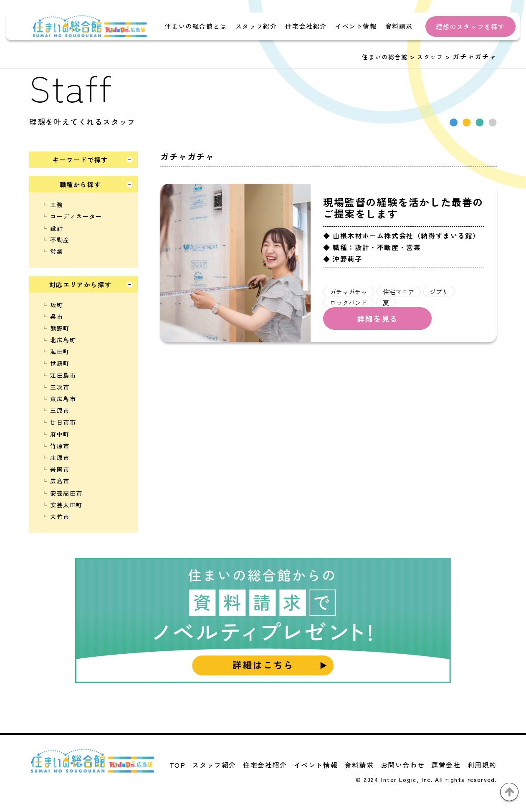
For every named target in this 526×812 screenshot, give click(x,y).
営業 (57, 251)
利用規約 (482, 765)
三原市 (60, 410)
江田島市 (63, 375)
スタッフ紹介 (256, 26)
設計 (57, 228)
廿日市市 (63, 422)
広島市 (60, 481)
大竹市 (60, 516)
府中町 (60, 434)
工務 (57, 205)
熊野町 (60, 328)
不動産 (60, 240)
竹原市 (60, 446)
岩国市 (60, 469)
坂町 (57, 305)
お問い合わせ (403, 765)
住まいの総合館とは (196, 26)
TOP (178, 765)
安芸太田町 (66, 505)
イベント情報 (356, 26)
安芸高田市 (66, 493)
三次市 (60, 387)
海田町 (60, 352)
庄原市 (60, 458)
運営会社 (446, 765)
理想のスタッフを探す (470, 27)
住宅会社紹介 (306, 26)
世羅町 (60, 363)
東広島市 (63, 399)
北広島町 (63, 340)
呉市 (57, 316)
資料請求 (399, 26)
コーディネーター (76, 216)
